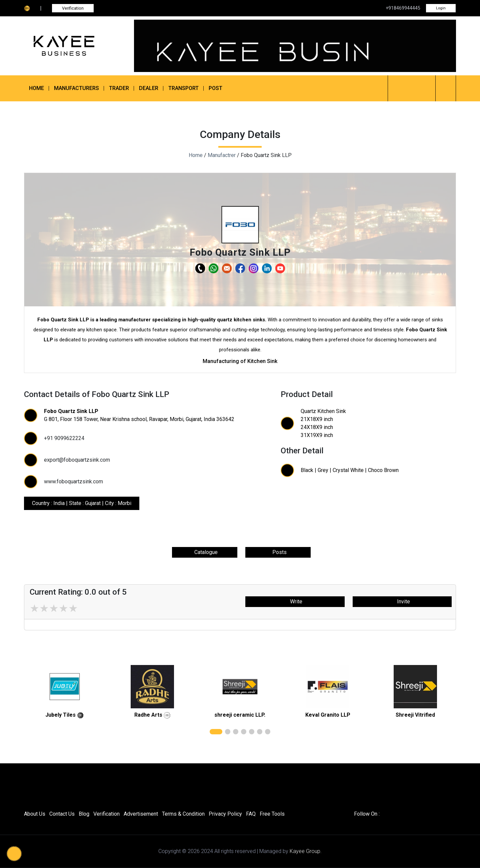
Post (215, 88)
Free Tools (272, 814)
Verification (73, 8)
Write (295, 601)
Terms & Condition (183, 814)
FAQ (251, 814)
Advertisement (141, 814)
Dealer (149, 88)
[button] (240, 225)
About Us (35, 814)
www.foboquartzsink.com (73, 481)
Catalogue (205, 552)
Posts (278, 552)
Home (36, 88)
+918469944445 (403, 8)
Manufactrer (222, 155)
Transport (183, 88)
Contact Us (62, 814)
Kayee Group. (306, 851)
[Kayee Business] (74, 46)
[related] (65, 687)
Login (441, 8)
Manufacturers (76, 88)
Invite (402, 601)
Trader (119, 88)
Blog (84, 814)
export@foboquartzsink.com (77, 460)
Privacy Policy (225, 814)
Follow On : (367, 814)
